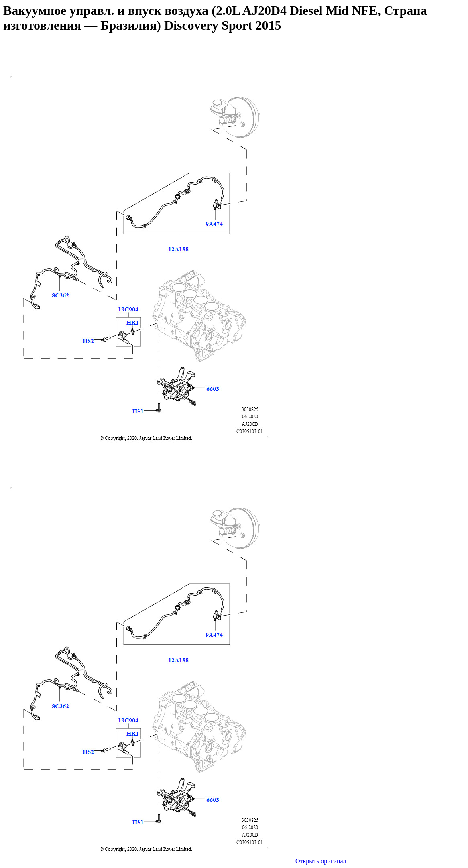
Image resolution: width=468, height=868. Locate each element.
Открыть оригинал (321, 861)
